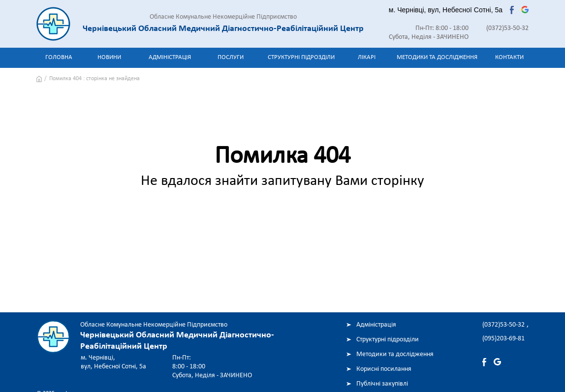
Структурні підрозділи (301, 57)
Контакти (509, 57)
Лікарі (367, 57)
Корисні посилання (384, 369)
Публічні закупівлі (382, 384)
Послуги (231, 57)
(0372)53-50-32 (507, 28)
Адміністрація (170, 57)
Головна (59, 57)
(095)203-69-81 (503, 339)
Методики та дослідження (437, 57)
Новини (109, 57)
